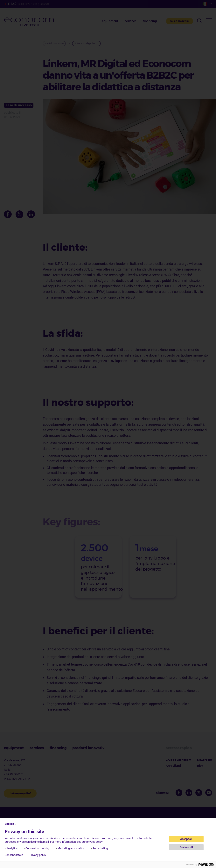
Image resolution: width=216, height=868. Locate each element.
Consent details (14, 855)
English (11, 824)
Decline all (186, 847)
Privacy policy (38, 855)
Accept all (186, 839)
